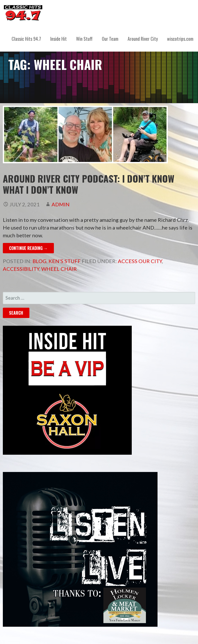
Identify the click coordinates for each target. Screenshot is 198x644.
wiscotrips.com (180, 39)
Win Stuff (84, 39)
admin (61, 204)
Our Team (110, 39)
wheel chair (59, 269)
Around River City (143, 39)
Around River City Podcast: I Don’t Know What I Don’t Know (89, 184)
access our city (140, 261)
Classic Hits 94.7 (26, 39)
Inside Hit (59, 39)
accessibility (21, 269)
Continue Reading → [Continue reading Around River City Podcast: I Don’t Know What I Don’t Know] (28, 248)
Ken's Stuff (65, 261)
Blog (39, 261)
